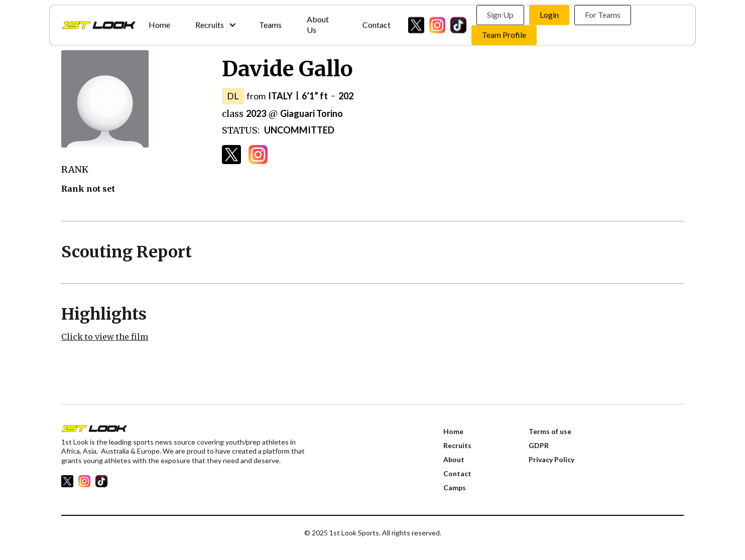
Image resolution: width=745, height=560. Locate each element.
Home (159, 22)
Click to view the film (105, 337)
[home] (99, 23)
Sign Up (500, 13)
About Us (318, 23)
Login (549, 13)
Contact (377, 22)
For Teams (603, 13)
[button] (215, 23)
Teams (270, 22)
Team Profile (504, 33)
